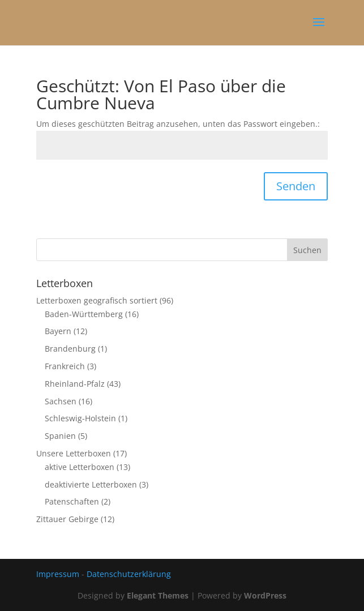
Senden (296, 186)
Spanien (60, 436)
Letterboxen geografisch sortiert (97, 300)
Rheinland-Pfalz (75, 384)
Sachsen (61, 401)
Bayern (58, 331)
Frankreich (65, 366)
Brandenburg (70, 349)
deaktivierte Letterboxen (91, 484)
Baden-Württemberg (84, 314)
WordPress (265, 595)
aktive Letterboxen (80, 467)
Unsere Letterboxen (74, 453)
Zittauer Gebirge (67, 519)
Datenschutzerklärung (129, 574)
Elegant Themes (158, 595)
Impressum (58, 574)
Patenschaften (72, 501)
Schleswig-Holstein (80, 418)
